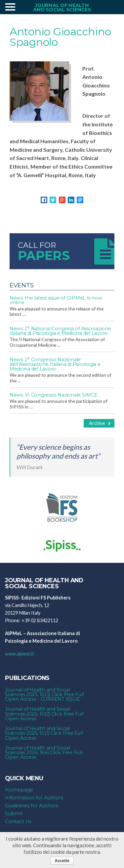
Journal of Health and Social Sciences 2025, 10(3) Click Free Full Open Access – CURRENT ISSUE (44, 695)
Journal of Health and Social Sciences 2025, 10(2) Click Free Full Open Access (44, 714)
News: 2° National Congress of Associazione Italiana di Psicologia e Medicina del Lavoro (60, 331)
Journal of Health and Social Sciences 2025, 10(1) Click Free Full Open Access (44, 733)
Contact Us (18, 821)
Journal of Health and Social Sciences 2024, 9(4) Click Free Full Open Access (44, 753)
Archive (100, 423)
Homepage (19, 790)
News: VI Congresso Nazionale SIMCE (54, 395)
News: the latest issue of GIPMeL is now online (56, 300)
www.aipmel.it (20, 654)
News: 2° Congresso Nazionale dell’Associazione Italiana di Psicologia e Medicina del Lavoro (55, 364)
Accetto (62, 861)
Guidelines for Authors (32, 806)
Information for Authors (34, 798)
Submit (14, 814)
